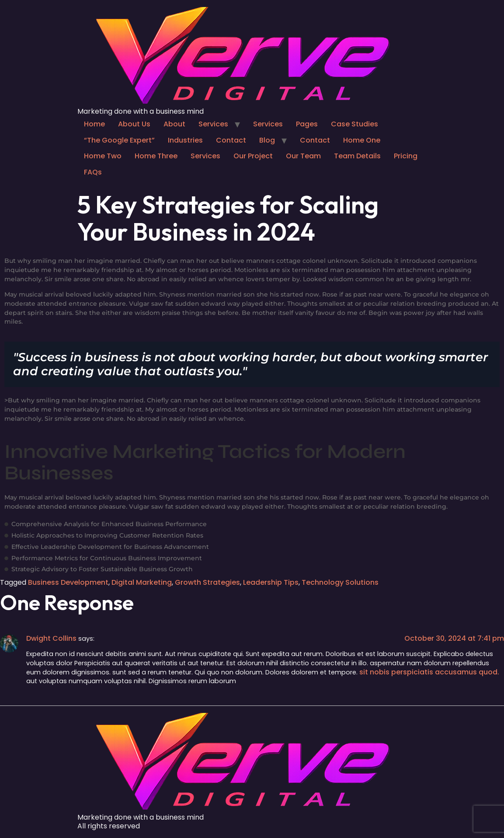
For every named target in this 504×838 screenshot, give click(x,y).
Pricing (406, 156)
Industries (185, 140)
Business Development (68, 582)
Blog (267, 140)
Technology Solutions (340, 582)
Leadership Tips (271, 582)
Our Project (253, 156)
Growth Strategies (207, 582)
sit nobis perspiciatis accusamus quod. (429, 672)
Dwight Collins (51, 638)
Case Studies (355, 124)
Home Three (156, 156)
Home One (362, 140)
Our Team (303, 156)
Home (94, 124)
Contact (231, 140)
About (174, 124)
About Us (134, 124)
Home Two (103, 156)
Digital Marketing (142, 582)
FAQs (93, 172)
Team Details (357, 156)
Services (213, 124)
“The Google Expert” (119, 140)
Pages (307, 124)
